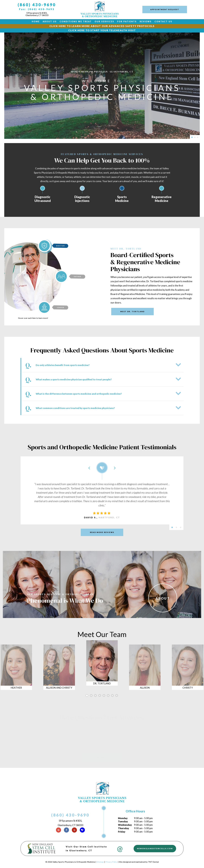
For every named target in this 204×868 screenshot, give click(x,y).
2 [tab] (91, 695)
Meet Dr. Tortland (132, 311)
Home (36, 21)
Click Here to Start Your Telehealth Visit (102, 30)
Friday (122, 832)
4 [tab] (100, 695)
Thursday (123, 828)
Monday (123, 818)
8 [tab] (117, 695)
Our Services (104, 21)
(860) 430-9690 (37, 5)
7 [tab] (113, 695)
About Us (50, 21)
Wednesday (125, 825)
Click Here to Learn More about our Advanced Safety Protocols (102, 26)
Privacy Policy (111, 862)
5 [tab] (104, 695)
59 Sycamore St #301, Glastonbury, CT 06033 (37, 14)
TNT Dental (153, 862)
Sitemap (100, 862)
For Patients (127, 21)
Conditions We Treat (76, 21)
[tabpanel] (102, 667)
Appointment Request (165, 9)
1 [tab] (87, 695)
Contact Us (163, 21)
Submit (102, 758)
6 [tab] (108, 695)
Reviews (146, 21)
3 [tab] (96, 695)
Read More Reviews (102, 532)
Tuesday (123, 821)
